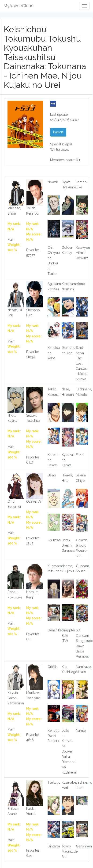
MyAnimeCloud (19, 6)
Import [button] (58, 132)
